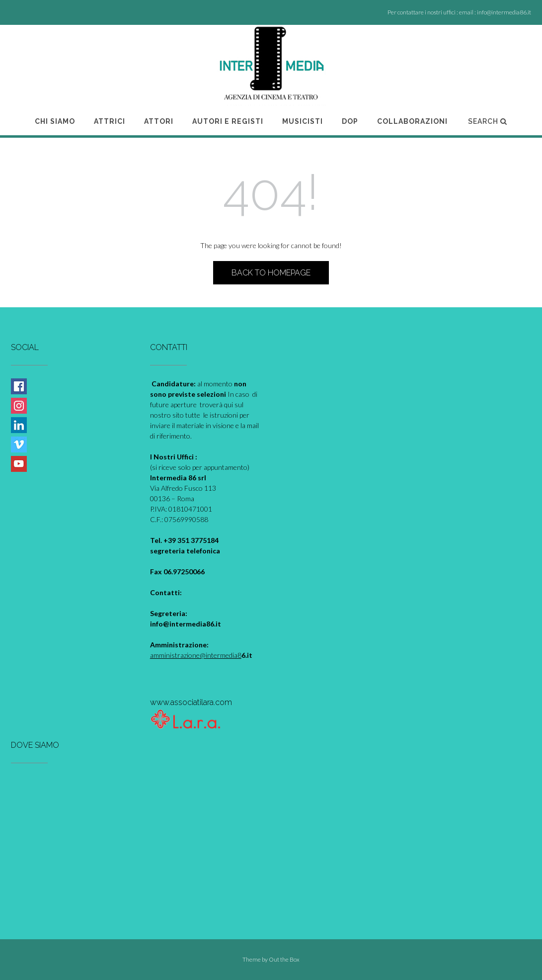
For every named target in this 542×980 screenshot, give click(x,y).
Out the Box (284, 959)
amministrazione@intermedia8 (196, 655)
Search (488, 121)
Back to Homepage (271, 273)
